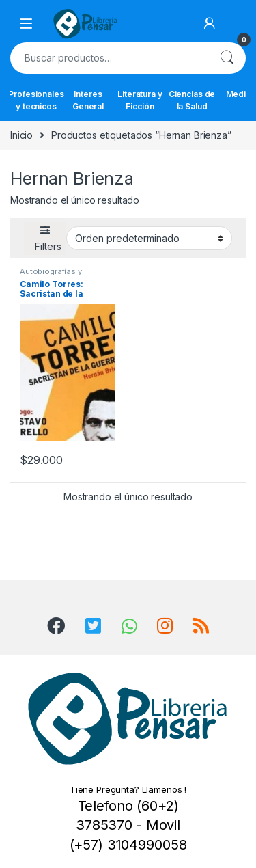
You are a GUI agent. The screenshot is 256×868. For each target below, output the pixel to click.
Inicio (22, 135)
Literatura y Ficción (140, 100)
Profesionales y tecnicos (36, 100)
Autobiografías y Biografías (51, 275)
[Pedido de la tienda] (149, 238)
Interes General (88, 100)
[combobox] (109, 58)
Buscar (227, 58)
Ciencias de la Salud (192, 100)
